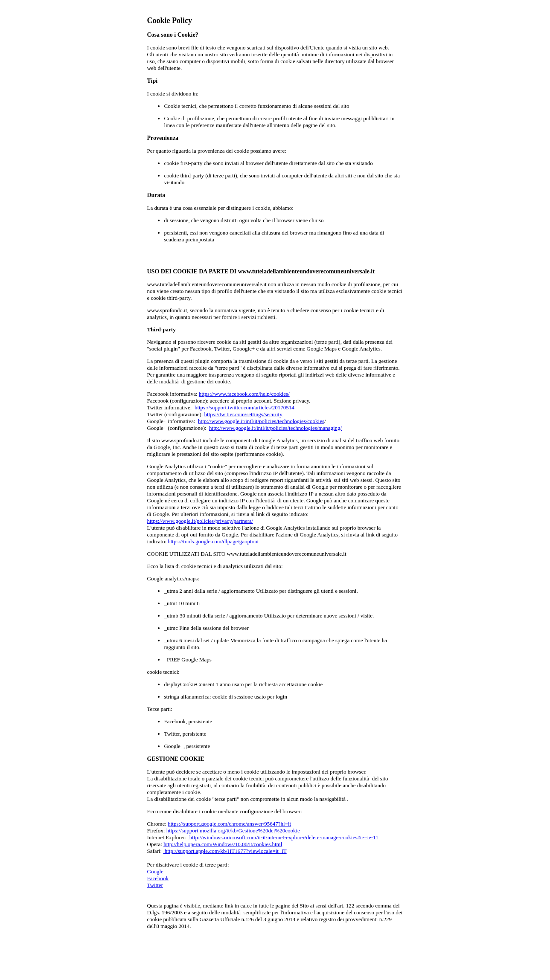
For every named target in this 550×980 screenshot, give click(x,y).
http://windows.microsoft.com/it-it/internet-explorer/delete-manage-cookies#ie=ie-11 (283, 837)
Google (155, 871)
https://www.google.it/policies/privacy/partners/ (200, 521)
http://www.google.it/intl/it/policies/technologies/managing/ (275, 428)
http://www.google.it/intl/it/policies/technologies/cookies (261, 421)
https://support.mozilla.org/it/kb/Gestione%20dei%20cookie (233, 831)
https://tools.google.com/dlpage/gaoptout (213, 541)
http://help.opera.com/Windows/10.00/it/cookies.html (223, 844)
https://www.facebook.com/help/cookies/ (244, 394)
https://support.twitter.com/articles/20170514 (244, 407)
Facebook (158, 878)
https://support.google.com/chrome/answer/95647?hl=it (229, 824)
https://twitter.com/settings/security (243, 414)
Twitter (155, 885)
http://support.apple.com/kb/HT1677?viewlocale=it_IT (225, 851)
